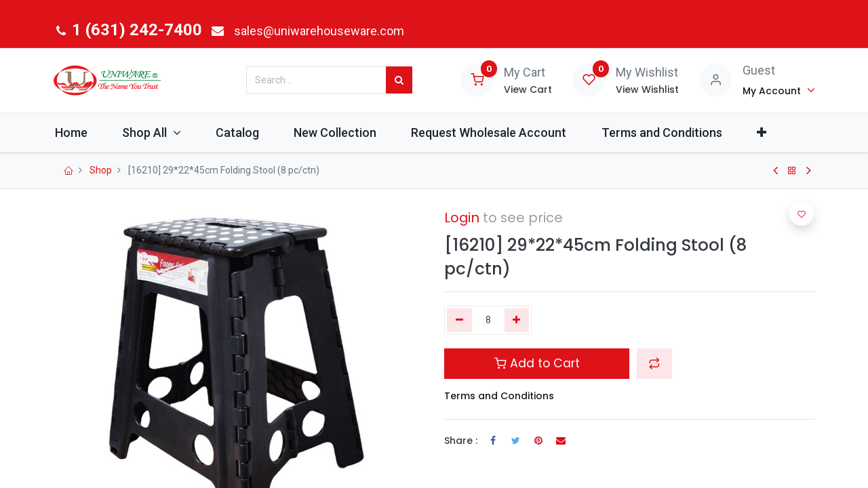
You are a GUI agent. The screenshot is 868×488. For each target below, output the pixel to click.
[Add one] (517, 321)
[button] (777, 133)
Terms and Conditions (499, 396)
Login (462, 218)
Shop (101, 170)
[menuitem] (86, 133)
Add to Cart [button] (537, 363)
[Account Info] (779, 90)
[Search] (399, 80)
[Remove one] (459, 321)
